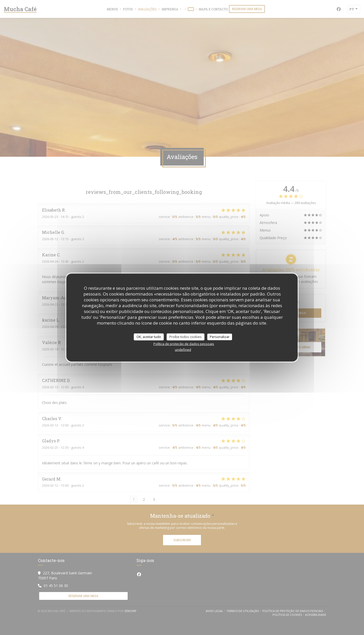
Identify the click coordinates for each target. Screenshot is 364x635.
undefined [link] (183, 349)
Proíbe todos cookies (186, 337)
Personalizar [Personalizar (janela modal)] (220, 337)
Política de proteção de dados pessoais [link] (184, 344)
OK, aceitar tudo (149, 337)
